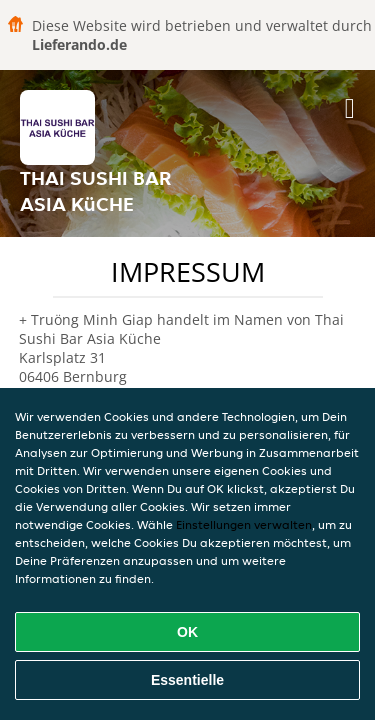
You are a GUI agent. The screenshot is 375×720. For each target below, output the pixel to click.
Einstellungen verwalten (244, 524)
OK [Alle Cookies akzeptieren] (187, 632)
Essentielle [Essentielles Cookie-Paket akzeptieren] (187, 680)
